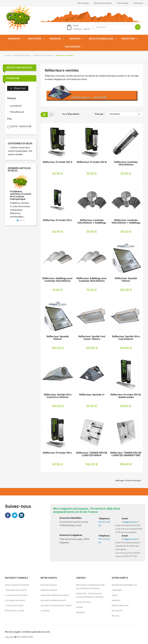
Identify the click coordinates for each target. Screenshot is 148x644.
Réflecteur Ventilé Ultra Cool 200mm (126, 338)
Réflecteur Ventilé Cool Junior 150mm (92, 338)
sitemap (80, 607)
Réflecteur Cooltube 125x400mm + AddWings (92, 221)
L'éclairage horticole (15, 600)
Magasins (80, 612)
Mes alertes (117, 611)
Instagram (21, 515)
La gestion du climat (14, 606)
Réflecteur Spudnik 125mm (126, 280)
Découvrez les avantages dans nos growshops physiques (90, 587)
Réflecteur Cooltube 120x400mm (126, 163)
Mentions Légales (13, 632)
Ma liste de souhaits (103, 3)
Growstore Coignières (71, 535)
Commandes (117, 590)
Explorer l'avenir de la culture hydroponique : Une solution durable (20, 151)
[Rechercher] (117, 27)
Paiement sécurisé (49, 590)
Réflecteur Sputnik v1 (92, 395)
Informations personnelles (124, 585)
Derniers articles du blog (19, 169)
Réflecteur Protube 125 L (58, 220)
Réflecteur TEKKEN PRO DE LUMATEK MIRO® (92, 454)
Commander (123, 3)
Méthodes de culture (15, 611)
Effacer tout (18, 88)
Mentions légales (49, 585)
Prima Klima (17, 112)
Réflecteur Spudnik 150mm (58, 338)
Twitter (15, 515)
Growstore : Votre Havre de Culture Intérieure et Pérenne (90, 595)
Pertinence (125, 114)
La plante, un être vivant (16, 595)
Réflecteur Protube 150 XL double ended (126, 396)
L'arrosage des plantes (16, 590)
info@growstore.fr (130, 522)
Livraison (45, 611)
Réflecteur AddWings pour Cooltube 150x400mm (92, 280)
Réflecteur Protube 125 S (58, 162)
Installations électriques (17, 585)
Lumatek (16, 106)
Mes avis (115, 616)
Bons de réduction (120, 606)
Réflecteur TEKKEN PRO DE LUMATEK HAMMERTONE (126, 454)
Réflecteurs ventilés (19, 68)
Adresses (116, 600)
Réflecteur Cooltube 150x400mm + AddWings (126, 221)
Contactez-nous (84, 602)
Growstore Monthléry (71, 518)
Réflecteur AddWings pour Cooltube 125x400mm (58, 280)
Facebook (8, 515)
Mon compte (83, 3)
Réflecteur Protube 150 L (58, 453)
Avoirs (115, 595)
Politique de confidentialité (53, 600)
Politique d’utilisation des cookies (56, 606)
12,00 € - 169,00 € (21, 126)
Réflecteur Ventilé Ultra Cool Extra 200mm (58, 396)
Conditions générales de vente (55, 595)
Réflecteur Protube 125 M (92, 162)
